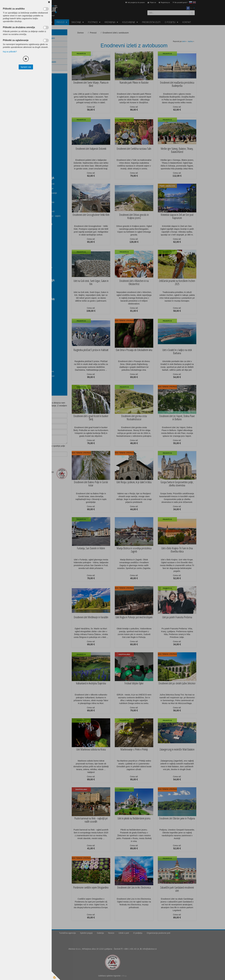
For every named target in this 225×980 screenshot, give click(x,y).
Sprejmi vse (26, 67)
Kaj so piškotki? (10, 52)
